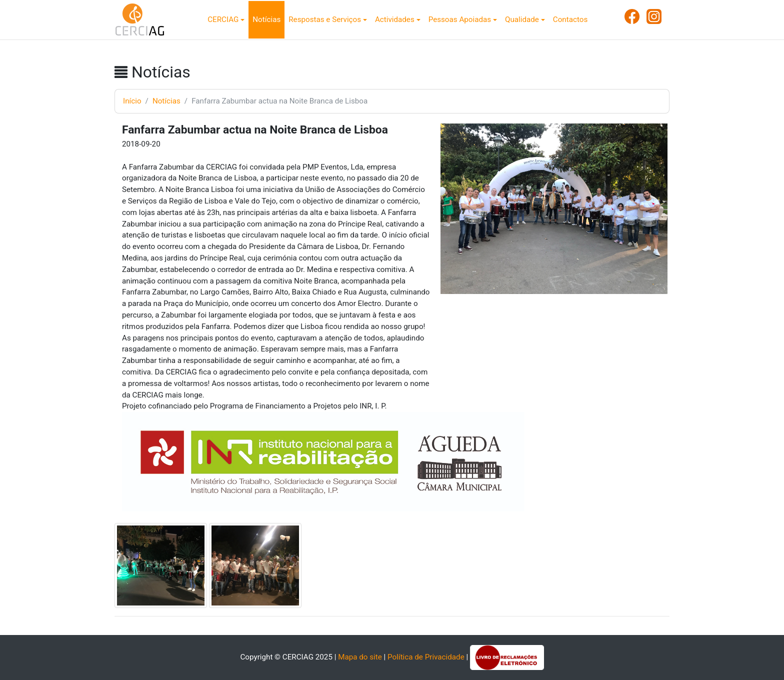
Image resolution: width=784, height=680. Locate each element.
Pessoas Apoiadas (460, 19)
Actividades (395, 19)
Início (132, 101)
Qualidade (522, 19)
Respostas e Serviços (325, 19)
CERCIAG (223, 19)
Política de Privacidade (426, 657)
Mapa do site (360, 657)
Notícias (266, 19)
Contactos (570, 19)
